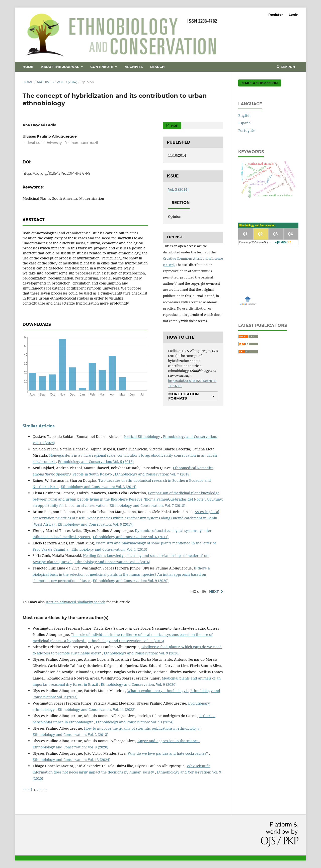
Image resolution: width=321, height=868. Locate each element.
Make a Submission (260, 83)
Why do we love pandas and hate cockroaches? (168, 753)
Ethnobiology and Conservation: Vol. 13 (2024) (135, 722)
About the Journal (60, 67)
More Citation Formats (184, 396)
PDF (174, 126)
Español (245, 123)
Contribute (102, 67)
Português (247, 130)
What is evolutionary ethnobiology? (158, 691)
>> (45, 789)
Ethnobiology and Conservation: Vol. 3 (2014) (99, 487)
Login (294, 15)
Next (214, 592)
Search (157, 67)
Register (276, 15)
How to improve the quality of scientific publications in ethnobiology (142, 728)
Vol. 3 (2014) (67, 82)
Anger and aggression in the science (169, 741)
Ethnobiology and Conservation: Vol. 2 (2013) (126, 641)
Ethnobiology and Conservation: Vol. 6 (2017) (96, 524)
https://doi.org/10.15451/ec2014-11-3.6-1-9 (57, 173)
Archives (134, 67)
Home (28, 67)
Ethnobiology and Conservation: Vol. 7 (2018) (153, 474)
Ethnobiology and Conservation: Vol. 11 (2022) (97, 709)
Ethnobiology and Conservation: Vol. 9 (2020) (131, 581)
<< (25, 789)
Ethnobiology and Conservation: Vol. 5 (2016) (96, 462)
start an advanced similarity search (75, 602)
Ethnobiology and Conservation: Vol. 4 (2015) (109, 549)
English (244, 115)
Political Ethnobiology (142, 437)
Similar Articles (39, 426)
